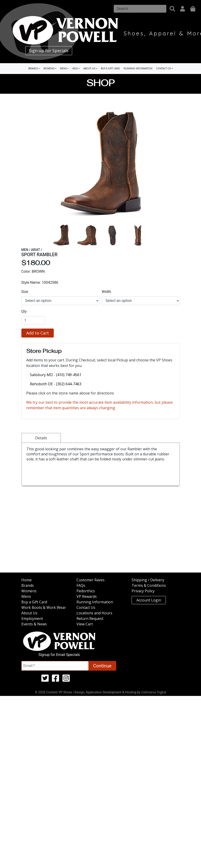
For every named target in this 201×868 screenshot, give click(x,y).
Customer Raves (91, 580)
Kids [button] (76, 68)
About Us (29, 613)
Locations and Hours (94, 613)
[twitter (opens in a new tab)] (45, 680)
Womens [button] (50, 68)
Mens (26, 596)
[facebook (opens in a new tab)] (56, 680)
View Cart (85, 624)
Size (25, 292)
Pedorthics (86, 591)
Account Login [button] (149, 600)
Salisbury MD (42, 375)
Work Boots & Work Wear (44, 607)
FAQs (81, 585)
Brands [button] (34, 68)
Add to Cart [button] (38, 333)
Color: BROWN (33, 271)
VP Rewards (87, 596)
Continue (102, 666)
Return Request (90, 618)
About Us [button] (90, 68)
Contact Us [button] (164, 68)
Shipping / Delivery (148, 580)
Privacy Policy (143, 591)
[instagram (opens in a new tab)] (66, 680)
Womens (29, 591)
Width (106, 292)
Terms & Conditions (149, 585)
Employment (32, 618)
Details (41, 438)
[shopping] (193, 9)
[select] (60, 301)
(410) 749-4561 (69, 375)
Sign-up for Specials (49, 51)
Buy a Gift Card (110, 68)
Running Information (138, 68)
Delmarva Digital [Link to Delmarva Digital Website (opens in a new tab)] (154, 692)
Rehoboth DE (42, 384)
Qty (24, 311)
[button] (172, 9)
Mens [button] (64, 68)
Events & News (34, 624)
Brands (28, 585)
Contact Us (86, 607)
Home (27, 580)
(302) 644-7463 (69, 384)
